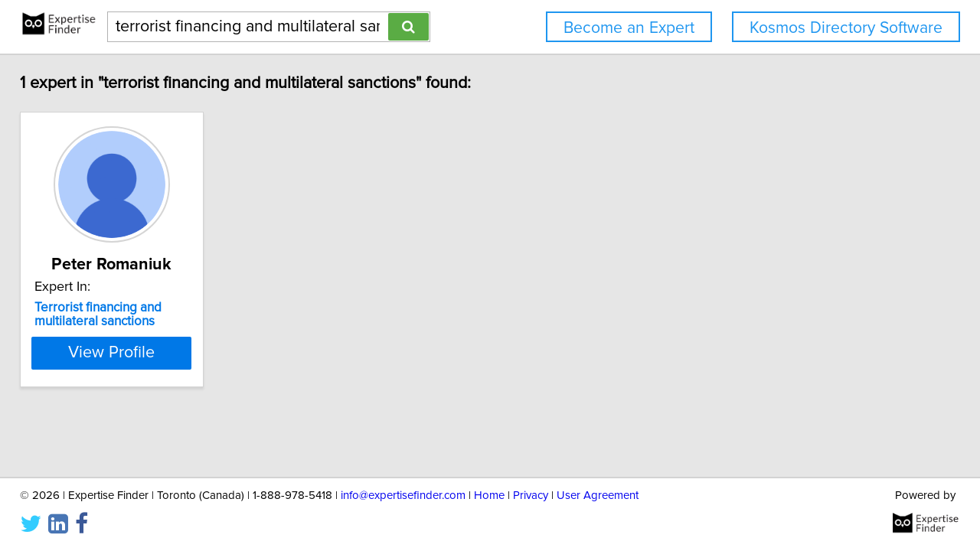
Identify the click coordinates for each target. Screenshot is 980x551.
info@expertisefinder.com (403, 496)
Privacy (531, 496)
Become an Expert (629, 28)
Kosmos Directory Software (846, 28)
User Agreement (598, 496)
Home (489, 496)
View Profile (111, 353)
